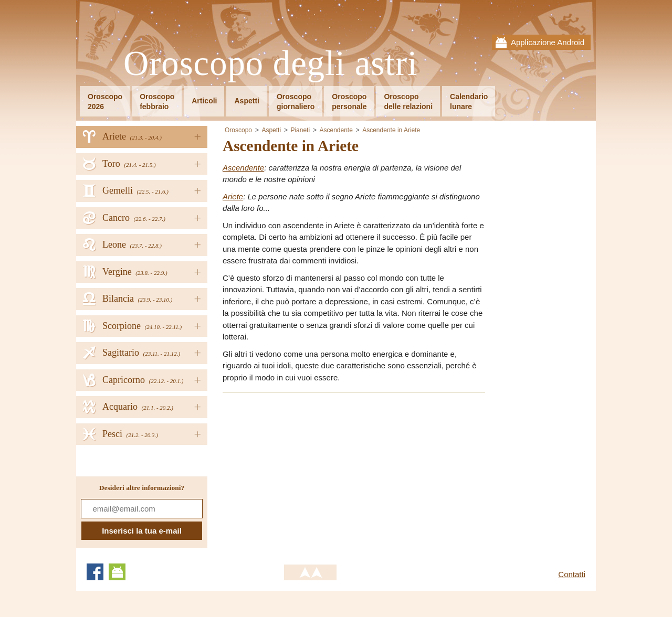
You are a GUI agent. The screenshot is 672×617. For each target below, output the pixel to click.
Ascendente (336, 130)
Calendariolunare (469, 102)
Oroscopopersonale (349, 102)
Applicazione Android (548, 42)
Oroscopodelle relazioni (408, 102)
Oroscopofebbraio (157, 102)
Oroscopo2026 (105, 102)
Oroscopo (238, 130)
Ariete (233, 196)
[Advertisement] (311, 475)
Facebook (95, 572)
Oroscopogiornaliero (296, 102)
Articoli (204, 101)
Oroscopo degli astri (271, 64)
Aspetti (246, 101)
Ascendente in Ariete (391, 130)
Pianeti (300, 130)
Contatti (572, 574)
